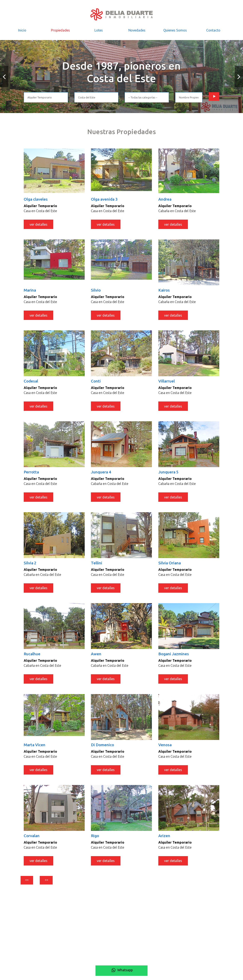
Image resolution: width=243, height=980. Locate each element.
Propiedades (60, 30)
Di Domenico (103, 749)
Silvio (96, 291)
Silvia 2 (30, 566)
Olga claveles (37, 199)
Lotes (99, 30)
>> (55, 887)
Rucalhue (33, 658)
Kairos (164, 291)
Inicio (22, 30)
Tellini (97, 566)
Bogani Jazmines (175, 658)
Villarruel (168, 383)
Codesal (31, 383)
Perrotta (32, 474)
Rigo (95, 841)
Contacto (213, 30)
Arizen (165, 841)
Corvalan (32, 841)
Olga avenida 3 (105, 199)
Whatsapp (121, 970)
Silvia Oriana (171, 566)
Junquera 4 (102, 474)
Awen (97, 658)
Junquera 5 (169, 474)
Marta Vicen (35, 749)
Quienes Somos (175, 30)
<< (30, 887)
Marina (30, 291)
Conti (96, 383)
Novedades (137, 30)
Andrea (166, 199)
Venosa (166, 749)
